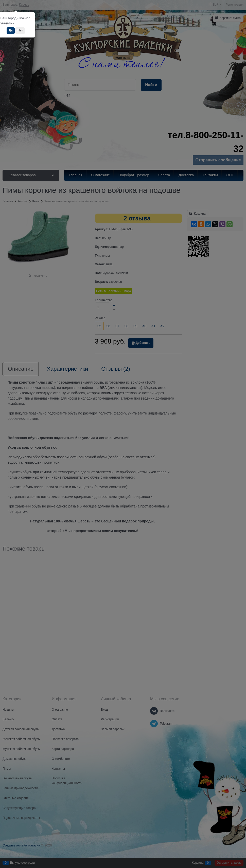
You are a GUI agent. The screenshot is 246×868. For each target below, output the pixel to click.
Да (11, 30)
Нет (20, 30)
